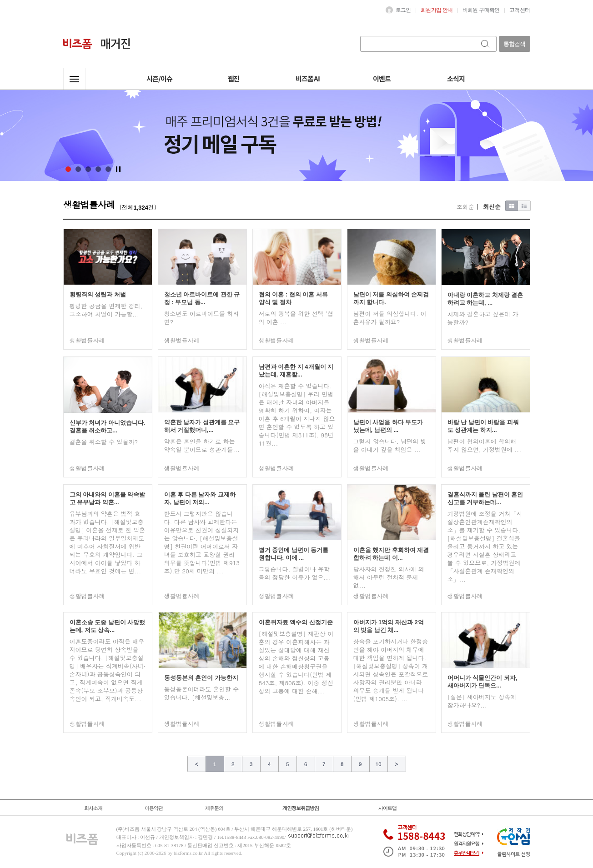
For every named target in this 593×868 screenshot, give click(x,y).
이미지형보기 (512, 206)
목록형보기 (524, 206)
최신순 (492, 207)
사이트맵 (387, 808)
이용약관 (154, 808)
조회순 (465, 207)
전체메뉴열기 (74, 79)
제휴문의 (214, 808)
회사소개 (93, 808)
